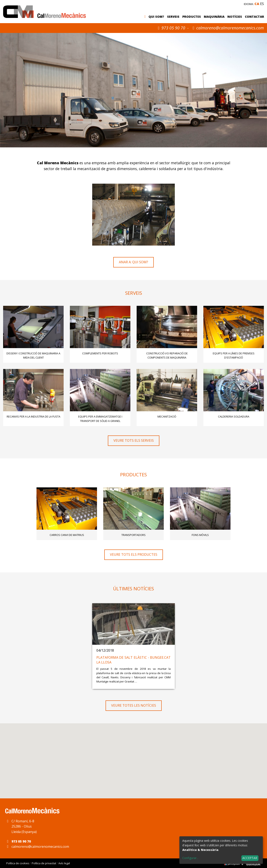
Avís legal (64, 863)
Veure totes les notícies (134, 705)
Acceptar (250, 858)
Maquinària (214, 17)
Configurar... (190, 858)
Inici (146, 17)
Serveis (173, 17)
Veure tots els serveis (134, 440)
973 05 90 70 (171, 28)
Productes (192, 17)
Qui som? (156, 17)
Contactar (254, 17)
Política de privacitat (44, 863)
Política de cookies (18, 863)
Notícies (235, 17)
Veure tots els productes (134, 554)
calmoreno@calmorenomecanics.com (230, 28)
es (262, 4)
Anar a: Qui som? (133, 262)
